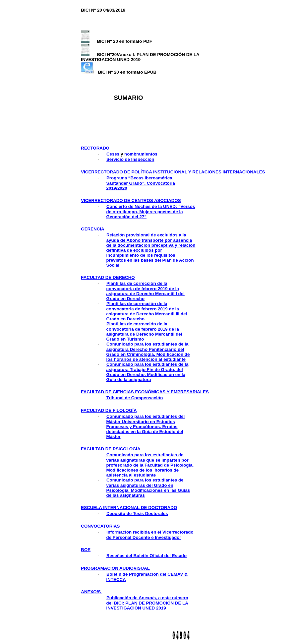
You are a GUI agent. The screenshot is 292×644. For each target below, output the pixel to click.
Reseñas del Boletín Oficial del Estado (146, 556)
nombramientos (141, 154)
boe (86, 550)
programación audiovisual (115, 568)
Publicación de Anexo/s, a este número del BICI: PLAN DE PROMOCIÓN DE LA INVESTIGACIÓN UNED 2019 (147, 603)
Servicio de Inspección (130, 159)
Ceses (113, 154)
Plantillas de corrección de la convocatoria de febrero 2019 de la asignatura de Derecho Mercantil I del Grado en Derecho (146, 291)
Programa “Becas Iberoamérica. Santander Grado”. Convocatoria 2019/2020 (141, 183)
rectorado (95, 148)
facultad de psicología (111, 449)
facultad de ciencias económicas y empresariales (145, 392)
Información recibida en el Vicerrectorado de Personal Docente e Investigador (150, 535)
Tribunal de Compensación (135, 398)
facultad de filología (109, 410)
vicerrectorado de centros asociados (131, 200)
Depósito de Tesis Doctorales (137, 514)
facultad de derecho (108, 277)
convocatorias (100, 526)
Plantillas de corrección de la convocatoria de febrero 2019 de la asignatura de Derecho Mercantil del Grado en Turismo (144, 331)
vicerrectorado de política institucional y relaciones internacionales (173, 172)
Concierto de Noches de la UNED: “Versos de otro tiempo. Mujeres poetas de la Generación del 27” (151, 212)
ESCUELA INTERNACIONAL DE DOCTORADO (129, 508)
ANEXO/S (91, 592)
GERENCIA (92, 229)
